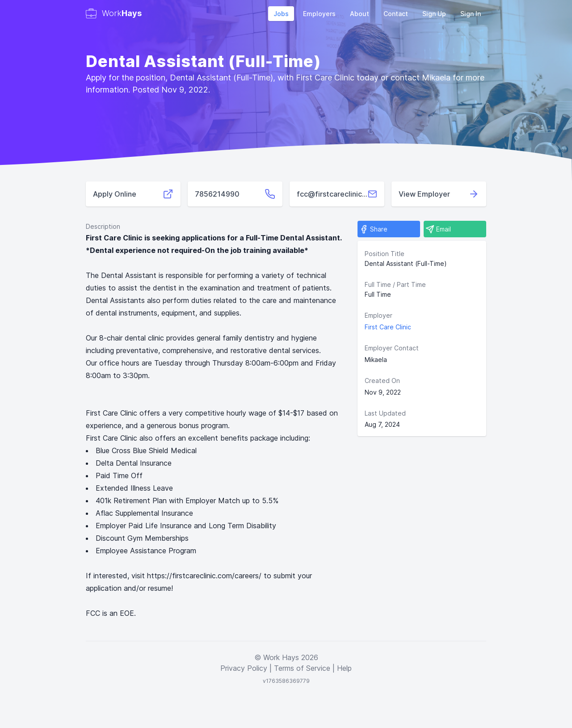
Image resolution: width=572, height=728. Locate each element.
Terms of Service (302, 668)
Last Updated (385, 413)
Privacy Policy (244, 668)
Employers (319, 14)
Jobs (281, 14)
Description (103, 226)
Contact (396, 14)
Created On (382, 381)
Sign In (471, 14)
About (360, 14)
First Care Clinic (388, 327)
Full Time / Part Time (395, 284)
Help (344, 668)
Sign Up (434, 14)
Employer (379, 315)
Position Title (385, 254)
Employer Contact (392, 348)
